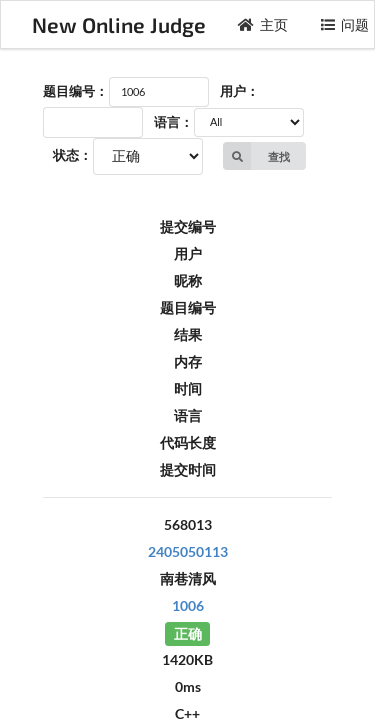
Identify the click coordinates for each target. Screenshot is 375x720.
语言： (173, 122)
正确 (188, 632)
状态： (72, 155)
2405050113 (188, 551)
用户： (239, 91)
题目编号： (75, 91)
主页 (263, 24)
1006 (188, 605)
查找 (256, 156)
